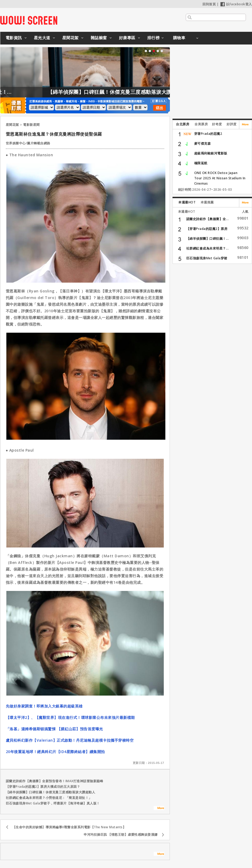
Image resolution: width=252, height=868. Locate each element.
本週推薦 (207, 202)
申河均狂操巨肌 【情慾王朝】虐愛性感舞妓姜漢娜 (121, 834)
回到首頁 (209, 4)
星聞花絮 (70, 38)
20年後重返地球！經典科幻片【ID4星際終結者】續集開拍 (55, 752)
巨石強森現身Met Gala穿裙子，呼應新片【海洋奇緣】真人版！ (53, 803)
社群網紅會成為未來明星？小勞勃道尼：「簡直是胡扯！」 (49, 798)
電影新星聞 (31, 125)
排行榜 (154, 38)
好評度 (232, 124)
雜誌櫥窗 (99, 38)
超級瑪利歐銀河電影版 (211, 153)
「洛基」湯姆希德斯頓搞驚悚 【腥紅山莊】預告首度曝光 (54, 729)
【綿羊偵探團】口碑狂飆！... (208, 239)
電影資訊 (14, 38)
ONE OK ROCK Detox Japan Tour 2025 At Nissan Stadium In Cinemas (220, 178)
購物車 (179, 38)
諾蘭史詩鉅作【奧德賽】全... (208, 219)
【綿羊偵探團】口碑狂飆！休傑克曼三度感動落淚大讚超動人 (130, 92)
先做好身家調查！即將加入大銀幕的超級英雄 (44, 706)
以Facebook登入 (236, 4)
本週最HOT (187, 202)
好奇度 (217, 124)
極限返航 (201, 163)
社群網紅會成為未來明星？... (208, 248)
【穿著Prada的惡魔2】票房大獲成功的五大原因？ (43, 787)
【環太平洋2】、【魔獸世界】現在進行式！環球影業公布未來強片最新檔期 (70, 717)
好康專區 (127, 38)
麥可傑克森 (203, 143)
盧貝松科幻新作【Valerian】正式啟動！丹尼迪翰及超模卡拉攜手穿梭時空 (70, 740)
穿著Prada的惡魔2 (208, 134)
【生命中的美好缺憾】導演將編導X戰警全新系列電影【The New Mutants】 (69, 827)
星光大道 (42, 38)
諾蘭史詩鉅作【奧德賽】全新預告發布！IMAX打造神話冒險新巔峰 (55, 781)
